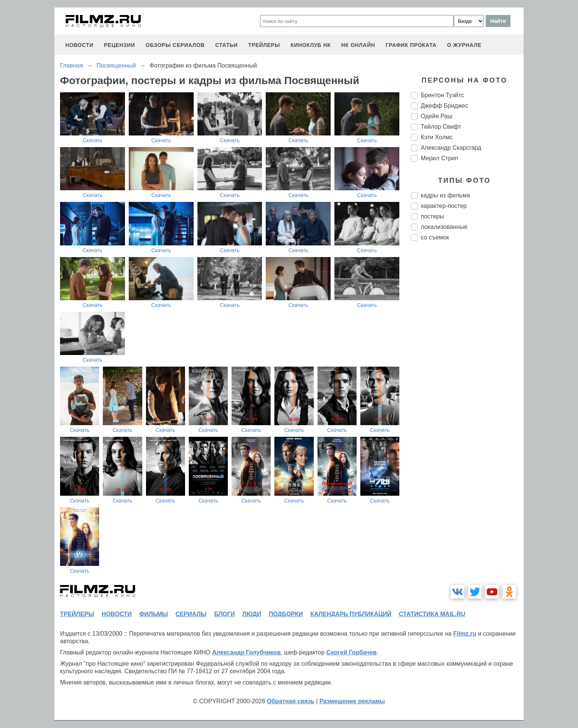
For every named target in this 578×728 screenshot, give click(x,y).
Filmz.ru (464, 634)
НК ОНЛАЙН (358, 45)
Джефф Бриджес (444, 106)
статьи (226, 45)
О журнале (464, 45)
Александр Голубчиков (246, 652)
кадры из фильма (445, 195)
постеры (432, 216)
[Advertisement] (467, 372)
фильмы (154, 614)
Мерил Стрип (439, 158)
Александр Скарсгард (451, 148)
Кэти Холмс (437, 137)
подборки (286, 614)
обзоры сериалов (175, 45)
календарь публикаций (351, 614)
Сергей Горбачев (351, 652)
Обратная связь (291, 701)
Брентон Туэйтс (442, 95)
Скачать (93, 140)
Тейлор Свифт (441, 127)
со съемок (435, 237)
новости (79, 45)
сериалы (191, 614)
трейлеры (264, 45)
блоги (224, 614)
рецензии (120, 45)
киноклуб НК (311, 45)
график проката (411, 45)
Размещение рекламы (352, 701)
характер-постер (444, 206)
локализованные (444, 227)
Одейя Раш (437, 116)
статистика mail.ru (432, 614)
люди (252, 614)
